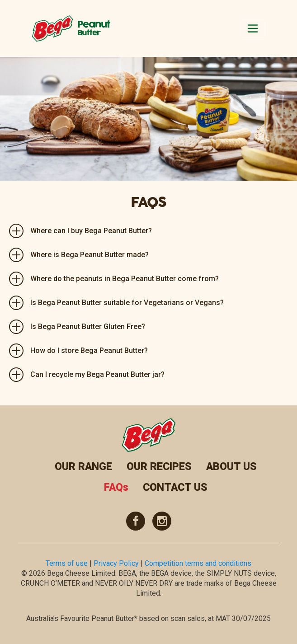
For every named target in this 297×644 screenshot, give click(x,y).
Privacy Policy (116, 563)
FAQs (116, 487)
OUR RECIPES (159, 467)
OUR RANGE (83, 467)
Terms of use (67, 563)
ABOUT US (231, 467)
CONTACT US (175, 487)
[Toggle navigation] (253, 28)
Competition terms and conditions (198, 563)
